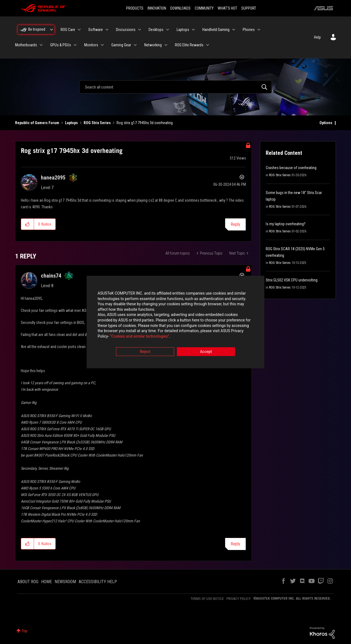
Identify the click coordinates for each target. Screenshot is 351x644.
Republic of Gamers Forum (37, 123)
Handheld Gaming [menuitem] (216, 30)
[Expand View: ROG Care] (79, 30)
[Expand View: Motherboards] (41, 45)
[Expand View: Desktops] (168, 30)
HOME (46, 582)
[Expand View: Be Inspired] (52, 30)
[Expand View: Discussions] (140, 30)
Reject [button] (145, 352)
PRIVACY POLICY (239, 599)
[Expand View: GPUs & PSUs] (75, 45)
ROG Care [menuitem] (68, 30)
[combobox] (175, 87)
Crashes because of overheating (291, 168)
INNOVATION (157, 8)
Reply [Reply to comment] (235, 544)
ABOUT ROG (28, 582)
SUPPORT (249, 8)
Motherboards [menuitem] (26, 45)
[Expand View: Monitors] (102, 45)
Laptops (71, 123)
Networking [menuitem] (153, 45)
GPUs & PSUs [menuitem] (61, 45)
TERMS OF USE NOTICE (207, 599)
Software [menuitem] (96, 30)
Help (317, 37)
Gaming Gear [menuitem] (121, 45)
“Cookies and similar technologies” (140, 337)
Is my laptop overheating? (286, 224)
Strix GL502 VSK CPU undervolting (292, 280)
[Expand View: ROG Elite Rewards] (208, 45)
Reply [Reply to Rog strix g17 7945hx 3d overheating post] (235, 224)
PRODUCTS (135, 8)
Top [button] (25, 631)
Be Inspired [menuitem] (37, 29)
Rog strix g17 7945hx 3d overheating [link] (145, 123)
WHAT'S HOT (227, 8)
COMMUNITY (204, 8)
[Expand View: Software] (107, 30)
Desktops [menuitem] (156, 30)
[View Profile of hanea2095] (53, 178)
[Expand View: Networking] (166, 45)
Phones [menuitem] (249, 30)
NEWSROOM (65, 582)
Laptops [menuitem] (183, 30)
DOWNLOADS (180, 8)
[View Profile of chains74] (51, 276)
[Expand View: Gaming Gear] (135, 45)
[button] (28, 224)
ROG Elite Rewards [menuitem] (189, 45)
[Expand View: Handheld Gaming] (234, 30)
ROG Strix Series (97, 123)
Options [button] (326, 123)
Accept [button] (206, 352)
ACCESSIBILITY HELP (98, 582)
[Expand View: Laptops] (193, 30)
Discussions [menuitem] (126, 30)
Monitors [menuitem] (91, 45)
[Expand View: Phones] (259, 30)
